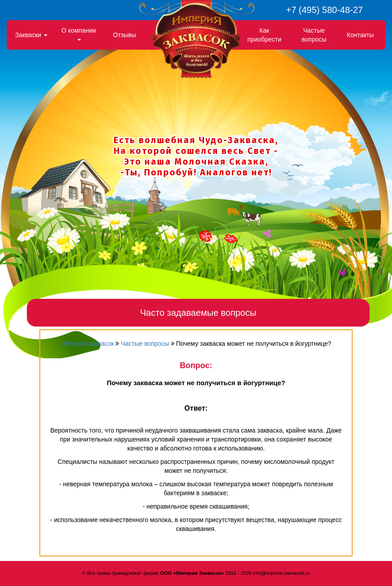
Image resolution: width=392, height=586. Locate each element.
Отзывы (125, 35)
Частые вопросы (314, 35)
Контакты (360, 35)
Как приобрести (264, 35)
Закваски (31, 35)
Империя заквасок (87, 344)
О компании (79, 34)
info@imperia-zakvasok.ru (281, 573)
